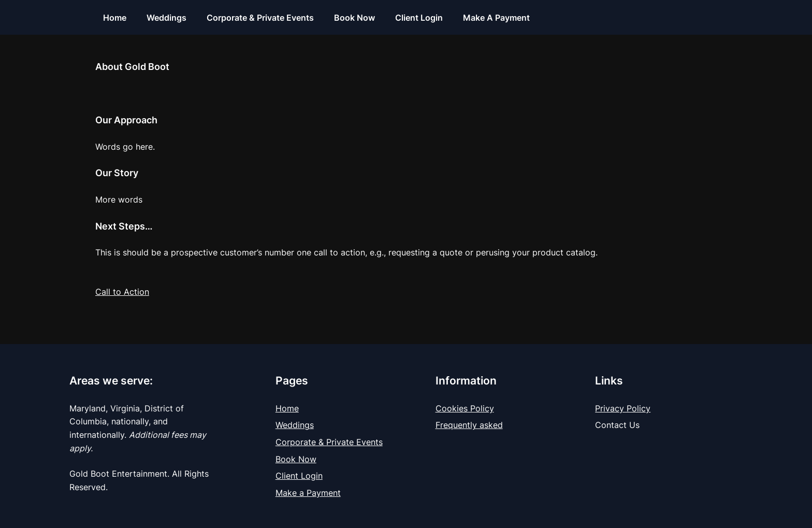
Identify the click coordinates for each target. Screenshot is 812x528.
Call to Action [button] (122, 292)
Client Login (299, 476)
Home (287, 408)
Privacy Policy (623, 408)
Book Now (296, 459)
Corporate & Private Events (329, 442)
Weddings (295, 425)
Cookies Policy (465, 408)
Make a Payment (308, 493)
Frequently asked (469, 425)
